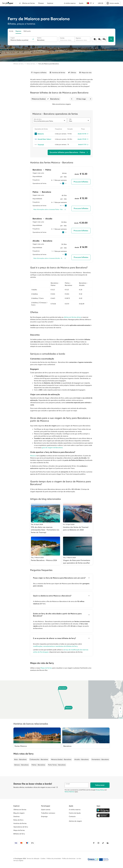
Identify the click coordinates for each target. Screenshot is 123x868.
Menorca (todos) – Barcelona (61, 759)
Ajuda (81, 3)
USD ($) (100, 3)
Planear (41, 3)
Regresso (18, 31)
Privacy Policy (100, 790)
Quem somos (46, 810)
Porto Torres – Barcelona (57, 765)
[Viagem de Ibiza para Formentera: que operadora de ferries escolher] (78, 550)
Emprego (44, 816)
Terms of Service (69, 792)
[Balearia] (44, 134)
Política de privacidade (54, 858)
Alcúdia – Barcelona (81, 759)
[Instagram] (98, 843)
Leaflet (121, 718)
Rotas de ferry (31, 64)
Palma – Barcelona (38, 765)
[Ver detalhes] (57, 787)
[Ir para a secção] (39, 72)
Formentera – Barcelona (100, 759)
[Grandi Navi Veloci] (44, 139)
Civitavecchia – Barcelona (39, 759)
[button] (48, 99)
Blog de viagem (19, 813)
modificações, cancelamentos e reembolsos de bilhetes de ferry (55, 646)
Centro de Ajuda (75, 813)
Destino (39, 38)
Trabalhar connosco (48, 813)
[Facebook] (94, 843)
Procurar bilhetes (81, 182)
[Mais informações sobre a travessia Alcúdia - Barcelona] (50, 258)
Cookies (43, 858)
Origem (13, 38)
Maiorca (33, 456)
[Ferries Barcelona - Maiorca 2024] (46, 550)
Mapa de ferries (46, 668)
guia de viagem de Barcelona (52, 448)
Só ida (11, 31)
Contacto (72, 816)
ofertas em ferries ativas (72, 317)
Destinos (16, 816)
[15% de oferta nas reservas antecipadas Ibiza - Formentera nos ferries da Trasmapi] (46, 519)
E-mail (68, 784)
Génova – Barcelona (21, 765)
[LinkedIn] (108, 843)
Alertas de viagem (75, 821)
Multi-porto (27, 31)
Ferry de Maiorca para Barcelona (49, 64)
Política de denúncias (69, 858)
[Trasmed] (44, 145)
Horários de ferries (20, 823)
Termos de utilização (33, 858)
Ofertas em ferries (27, 3)
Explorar (50, 3)
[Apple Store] (103, 815)
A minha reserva (70, 3)
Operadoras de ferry (21, 827)
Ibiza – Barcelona (20, 759)
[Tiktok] (103, 843)
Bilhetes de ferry (18, 64)
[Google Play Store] (103, 810)
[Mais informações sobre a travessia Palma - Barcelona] (50, 209)
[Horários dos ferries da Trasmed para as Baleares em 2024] (78, 519)
